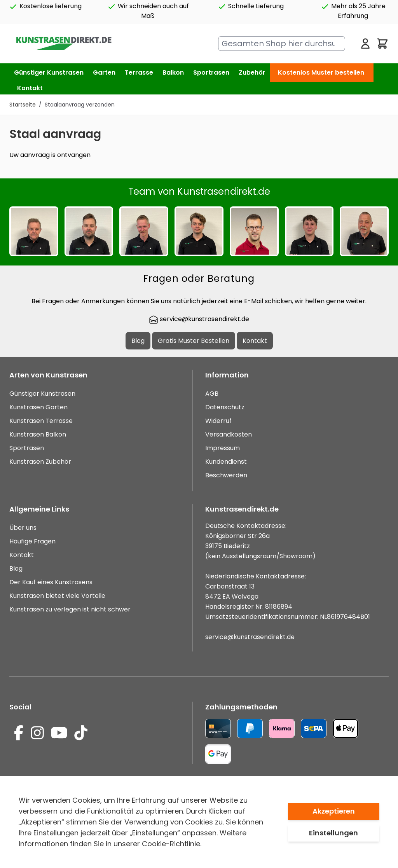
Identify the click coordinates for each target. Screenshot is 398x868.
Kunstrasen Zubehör (40, 462)
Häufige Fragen (32, 541)
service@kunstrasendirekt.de (199, 319)
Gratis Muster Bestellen (194, 341)
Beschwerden (226, 475)
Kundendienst (226, 462)
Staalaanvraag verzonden (80, 105)
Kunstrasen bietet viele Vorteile (57, 596)
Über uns (23, 528)
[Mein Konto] (365, 44)
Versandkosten (229, 434)
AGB (212, 394)
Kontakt (30, 88)
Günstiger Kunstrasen (42, 394)
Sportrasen (27, 448)
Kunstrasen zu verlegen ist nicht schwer (70, 609)
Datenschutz (225, 407)
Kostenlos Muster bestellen (321, 72)
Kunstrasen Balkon (38, 434)
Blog (138, 341)
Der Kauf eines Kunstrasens (51, 582)
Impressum (223, 448)
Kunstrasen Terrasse (41, 421)
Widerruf (218, 421)
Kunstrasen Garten (38, 407)
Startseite (23, 105)
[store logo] (64, 44)
